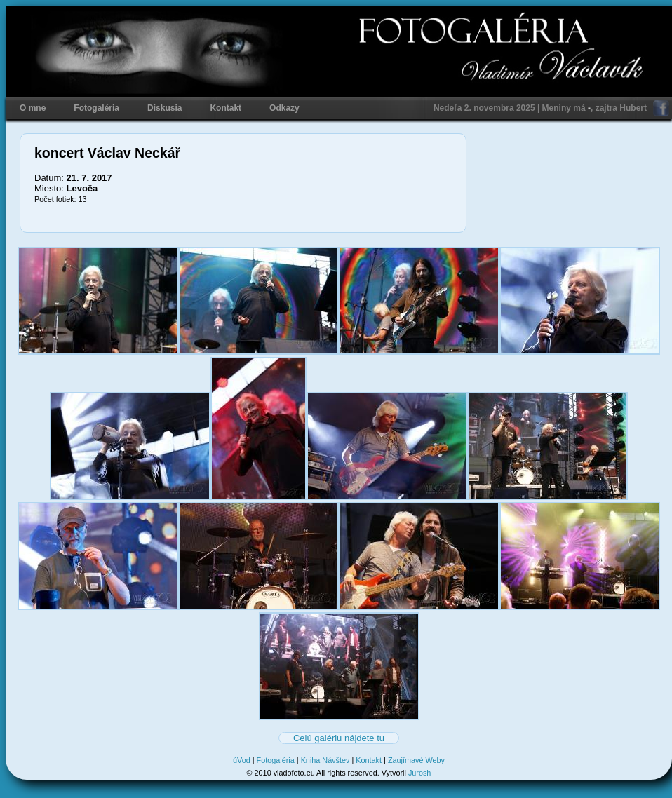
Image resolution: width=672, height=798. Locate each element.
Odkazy (284, 108)
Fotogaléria (96, 108)
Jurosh (420, 773)
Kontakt (226, 108)
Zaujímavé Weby (416, 760)
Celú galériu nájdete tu (339, 738)
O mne (33, 108)
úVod (242, 760)
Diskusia (164, 108)
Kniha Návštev (325, 760)
